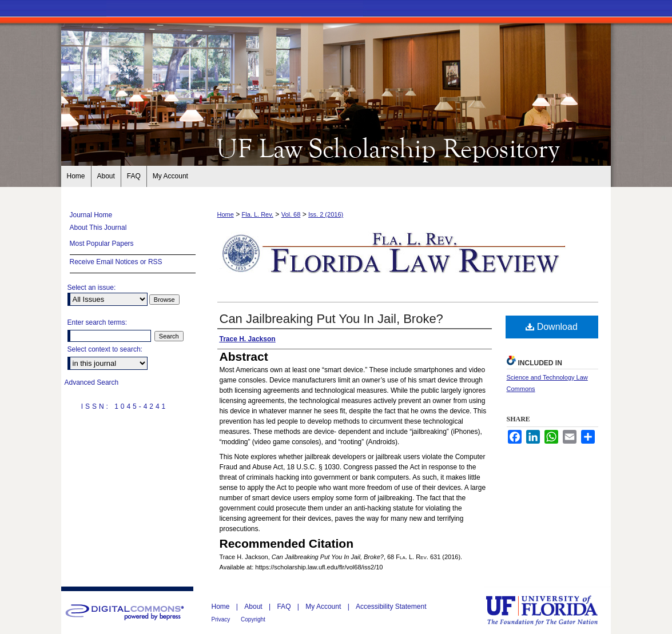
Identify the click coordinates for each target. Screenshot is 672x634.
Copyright (253, 619)
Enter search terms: (98, 322)
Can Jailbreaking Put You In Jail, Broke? (331, 319)
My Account (324, 607)
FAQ (285, 607)
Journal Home (91, 215)
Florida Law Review (336, 147)
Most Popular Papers (102, 244)
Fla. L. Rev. (258, 214)
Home (226, 214)
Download (552, 327)
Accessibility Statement (391, 607)
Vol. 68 (291, 214)
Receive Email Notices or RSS (116, 262)
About (254, 607)
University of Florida (550, 610)
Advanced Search (92, 382)
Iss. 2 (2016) (326, 214)
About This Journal (98, 228)
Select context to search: (105, 349)
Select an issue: (92, 288)
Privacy (222, 619)
